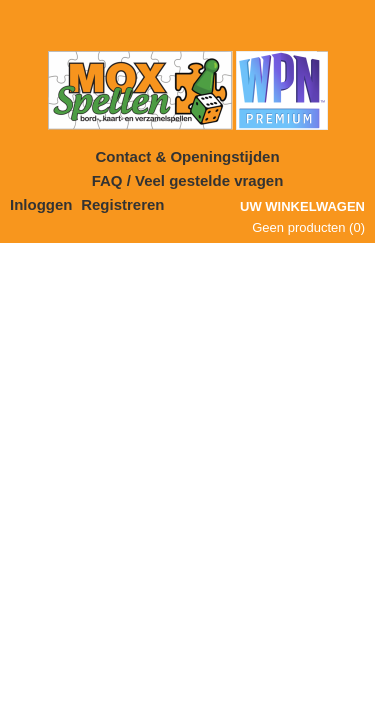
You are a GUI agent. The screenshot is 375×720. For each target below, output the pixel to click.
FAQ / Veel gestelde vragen (188, 180)
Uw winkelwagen (302, 206)
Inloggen (41, 204)
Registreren (122, 204)
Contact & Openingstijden (187, 156)
